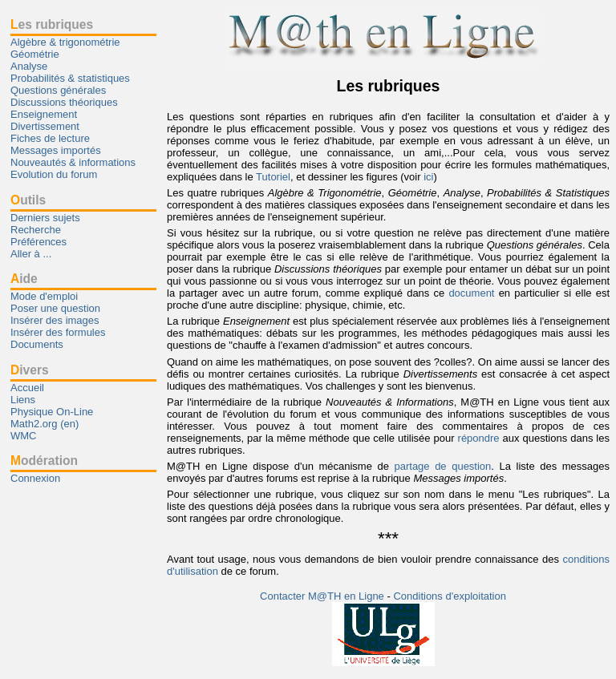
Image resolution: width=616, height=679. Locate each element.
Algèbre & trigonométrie (65, 42)
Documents (37, 344)
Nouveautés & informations (73, 162)
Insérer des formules (58, 332)
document (471, 293)
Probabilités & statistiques (70, 78)
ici (428, 177)
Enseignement (44, 114)
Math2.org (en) (45, 424)
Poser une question (55, 308)
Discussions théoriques (64, 102)
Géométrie (35, 54)
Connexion (35, 478)
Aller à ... (31, 254)
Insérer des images (55, 320)
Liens (23, 400)
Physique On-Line (52, 412)
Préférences (38, 242)
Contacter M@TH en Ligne (323, 596)
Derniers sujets (45, 218)
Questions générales (58, 90)
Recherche (36, 230)
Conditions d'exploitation (450, 596)
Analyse (29, 66)
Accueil (27, 388)
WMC (24, 436)
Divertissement (45, 126)
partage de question (442, 466)
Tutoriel (273, 177)
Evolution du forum (54, 174)
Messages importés (56, 150)
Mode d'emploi (44, 296)
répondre (479, 438)
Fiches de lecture (50, 138)
